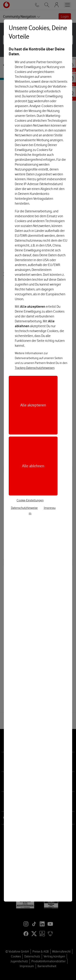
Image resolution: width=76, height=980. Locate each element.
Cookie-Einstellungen (30, 500)
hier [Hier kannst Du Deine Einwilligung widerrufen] (31, 101)
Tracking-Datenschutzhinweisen (35, 368)
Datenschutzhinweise (24, 508)
